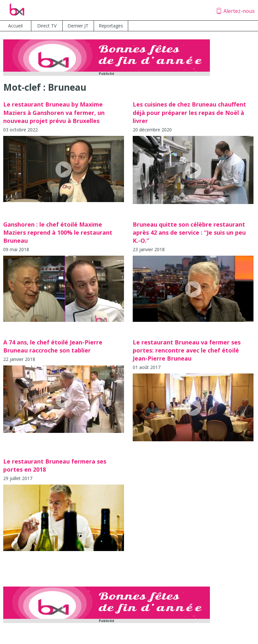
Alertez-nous (239, 11)
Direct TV (47, 26)
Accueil (15, 26)
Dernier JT (78, 26)
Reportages (111, 26)
